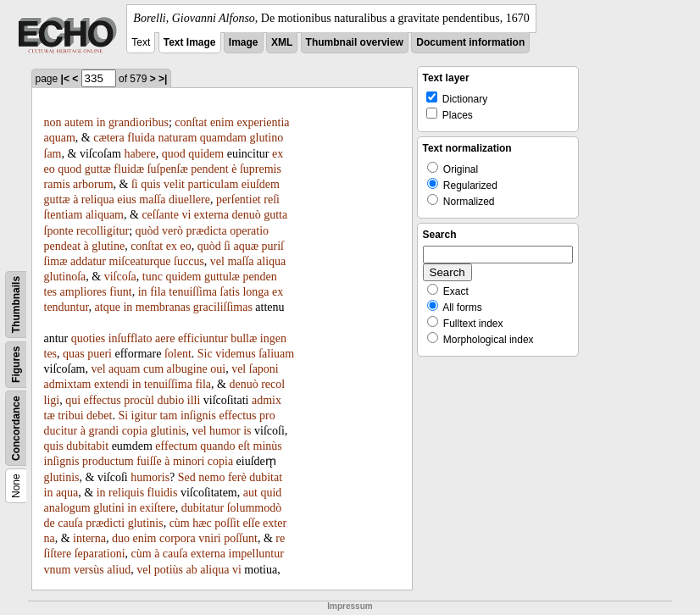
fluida (141, 138)
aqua (67, 493)
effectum (176, 446)
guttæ (98, 169)
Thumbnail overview (355, 42)
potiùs (169, 570)
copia (135, 431)
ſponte (59, 231)
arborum (93, 184)
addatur (88, 261)
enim (222, 122)
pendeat (63, 246)
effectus (103, 400)
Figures (16, 365)
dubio (170, 400)
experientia (263, 122)
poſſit (227, 523)
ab (192, 570)
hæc (202, 523)
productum (108, 461)
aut (250, 493)
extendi (111, 384)
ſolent (178, 354)
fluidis (163, 493)
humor (225, 431)
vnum (58, 570)
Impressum (350, 606)
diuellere (189, 199)
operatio (249, 231)
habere (139, 154)
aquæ (246, 246)
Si (123, 416)
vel (217, 261)
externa (211, 215)
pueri (100, 354)
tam (168, 416)
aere (165, 338)
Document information (470, 42)
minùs (268, 446)
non (53, 122)
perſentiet (239, 199)
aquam (60, 138)
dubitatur (203, 508)
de (50, 523)
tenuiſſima (193, 292)
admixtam (68, 384)
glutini (109, 508)
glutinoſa (65, 277)
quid (271, 493)
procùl (139, 400)
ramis (57, 184)
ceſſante (160, 215)
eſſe (251, 523)
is (247, 431)
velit (174, 184)
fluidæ (129, 169)
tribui (70, 416)
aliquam (105, 215)
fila (158, 292)
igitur (144, 416)
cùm (180, 523)
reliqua (98, 199)
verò (172, 231)
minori (189, 461)
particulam (213, 184)
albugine (187, 369)
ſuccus (189, 261)
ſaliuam (276, 354)
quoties (88, 338)
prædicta (206, 231)
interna (89, 538)
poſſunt (241, 538)
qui (73, 400)
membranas (163, 307)
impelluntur (256, 554)
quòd (147, 231)
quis (150, 184)
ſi (135, 184)
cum (153, 369)
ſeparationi (100, 554)
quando (217, 446)
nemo (211, 477)
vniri (209, 538)
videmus (235, 354)
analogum (67, 508)
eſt (244, 446)
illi (194, 400)
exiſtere (158, 508)
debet (99, 416)
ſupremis (261, 169)
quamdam (223, 138)
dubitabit (87, 446)
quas (74, 354)
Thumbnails (16, 305)
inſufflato (131, 338)
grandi (103, 431)
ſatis (230, 292)
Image (244, 42)
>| (163, 79)
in (101, 122)
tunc (153, 277)
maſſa (152, 199)
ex (278, 154)
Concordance (16, 428)
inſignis (198, 416)
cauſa (70, 523)
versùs (89, 570)
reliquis (126, 493)
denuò (247, 215)
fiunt (120, 292)
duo (121, 538)
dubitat (266, 477)
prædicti (105, 523)
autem (79, 122)
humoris (150, 477)
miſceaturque (140, 261)
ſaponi (264, 369)
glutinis (168, 431)
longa (256, 292)
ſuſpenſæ (168, 169)
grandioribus (139, 122)
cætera (109, 138)
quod (174, 154)
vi (186, 215)
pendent (209, 169)
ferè (237, 477)
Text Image (190, 42)
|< (65, 79)
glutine (108, 246)
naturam (177, 138)
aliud (119, 570)
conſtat (191, 122)
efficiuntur (203, 338)
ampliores (83, 292)
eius (127, 199)
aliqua (271, 261)
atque (108, 307)
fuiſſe (149, 461)
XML (282, 42)
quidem (206, 154)
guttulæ (222, 277)
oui (218, 369)
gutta (275, 215)
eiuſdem (261, 184)
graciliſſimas (223, 307)
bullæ (244, 338)
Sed (187, 477)
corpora (178, 538)
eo (50, 169)
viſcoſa (120, 277)
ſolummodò (255, 508)
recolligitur (103, 231)
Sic (205, 354)
